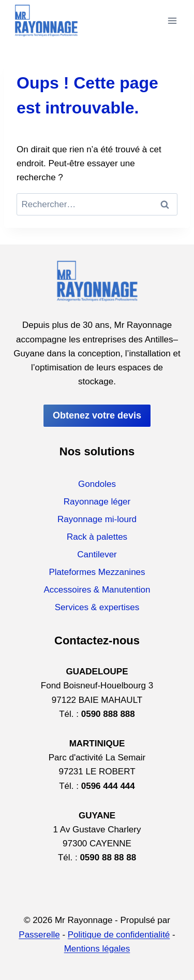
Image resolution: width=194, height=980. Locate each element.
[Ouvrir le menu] (172, 20)
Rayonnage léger (97, 502)
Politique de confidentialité (119, 935)
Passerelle (39, 935)
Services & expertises (97, 607)
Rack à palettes (97, 537)
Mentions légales (97, 949)
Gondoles (97, 484)
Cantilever (97, 554)
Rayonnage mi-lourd (97, 519)
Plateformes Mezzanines (97, 572)
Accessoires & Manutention (97, 590)
